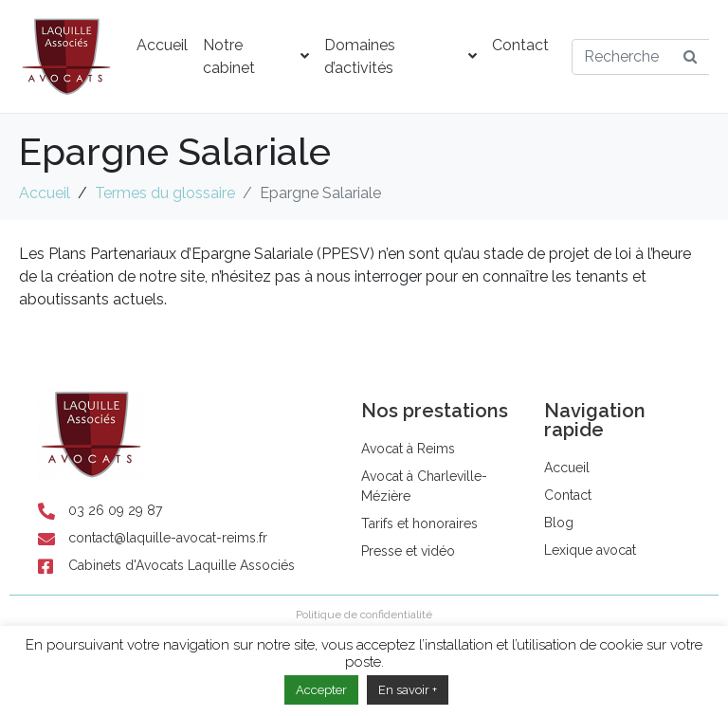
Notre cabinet (256, 56)
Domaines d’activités (400, 56)
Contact (520, 45)
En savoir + (408, 690)
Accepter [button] (321, 690)
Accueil (162, 45)
